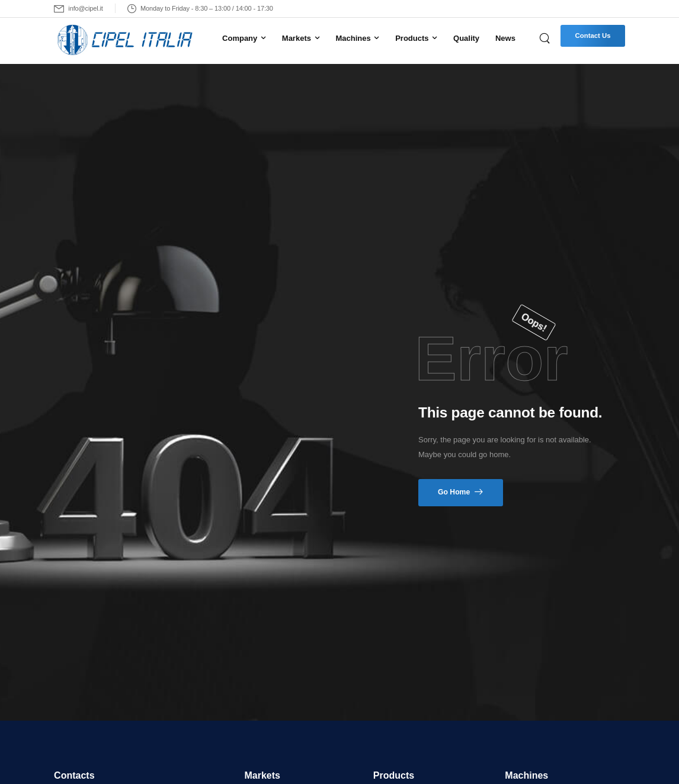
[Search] (546, 38)
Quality (466, 38)
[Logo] (126, 40)
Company (240, 38)
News (505, 38)
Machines (353, 38)
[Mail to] (79, 9)
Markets (297, 38)
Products (412, 38)
